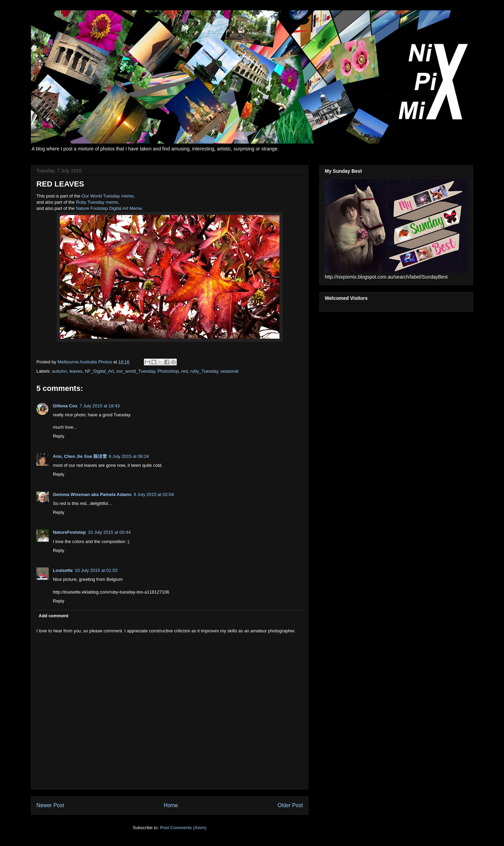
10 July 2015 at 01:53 (96, 570)
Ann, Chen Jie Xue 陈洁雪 (80, 456)
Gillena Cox (65, 406)
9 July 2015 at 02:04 (154, 494)
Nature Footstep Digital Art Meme (109, 208)
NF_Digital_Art (99, 371)
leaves (76, 371)
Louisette (63, 570)
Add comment (54, 616)
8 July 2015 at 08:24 (129, 456)
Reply (59, 436)
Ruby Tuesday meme (97, 202)
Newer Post (50, 805)
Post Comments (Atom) (183, 828)
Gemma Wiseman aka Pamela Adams (92, 494)
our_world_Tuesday (136, 371)
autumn (60, 371)
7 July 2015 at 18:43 (100, 406)
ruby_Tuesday (204, 371)
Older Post (290, 805)
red (185, 371)
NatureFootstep (69, 532)
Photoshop (168, 371)
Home (171, 805)
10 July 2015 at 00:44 (109, 532)
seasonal (229, 371)
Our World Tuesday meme (108, 196)
